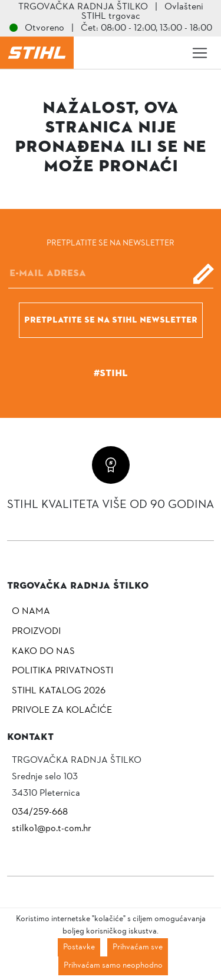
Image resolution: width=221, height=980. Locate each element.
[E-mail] (111, 274)
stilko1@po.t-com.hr (52, 829)
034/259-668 (40, 812)
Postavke (79, 947)
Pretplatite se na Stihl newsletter (111, 320)
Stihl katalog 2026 (59, 691)
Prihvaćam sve (138, 947)
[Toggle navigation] (200, 53)
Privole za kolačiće (62, 710)
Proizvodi (36, 632)
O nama (31, 612)
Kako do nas (43, 652)
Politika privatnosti (62, 671)
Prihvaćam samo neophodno (113, 966)
